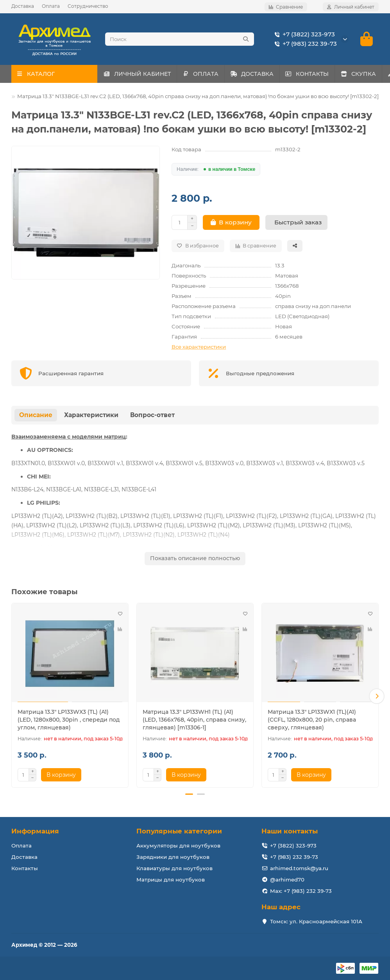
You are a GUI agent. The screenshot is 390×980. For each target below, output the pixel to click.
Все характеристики (199, 349)
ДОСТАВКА (267, 76)
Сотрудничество (88, 6)
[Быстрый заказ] (296, 225)
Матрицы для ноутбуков (171, 880)
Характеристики (91, 417)
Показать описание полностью (195, 561)
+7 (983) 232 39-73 (304, 45)
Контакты (25, 868)
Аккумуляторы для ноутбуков (178, 846)
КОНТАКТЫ (329, 76)
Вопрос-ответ (152, 417)
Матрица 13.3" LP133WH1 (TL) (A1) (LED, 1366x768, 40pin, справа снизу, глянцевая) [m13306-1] (194, 722)
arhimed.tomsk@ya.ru (299, 868)
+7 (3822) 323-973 (303, 36)
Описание (36, 417)
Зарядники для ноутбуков (173, 857)
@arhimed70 (287, 880)
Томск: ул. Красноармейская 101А (316, 921)
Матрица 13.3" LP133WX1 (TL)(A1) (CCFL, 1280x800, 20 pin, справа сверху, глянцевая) (312, 722)
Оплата (51, 6)
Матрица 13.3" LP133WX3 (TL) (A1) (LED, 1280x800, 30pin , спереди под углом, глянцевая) (69, 722)
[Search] (180, 40)
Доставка (23, 6)
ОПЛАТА (210, 76)
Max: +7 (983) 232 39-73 (301, 891)
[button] (377, 697)
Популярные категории (179, 831)
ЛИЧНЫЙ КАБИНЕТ (140, 76)
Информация (35, 831)
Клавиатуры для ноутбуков (174, 868)
